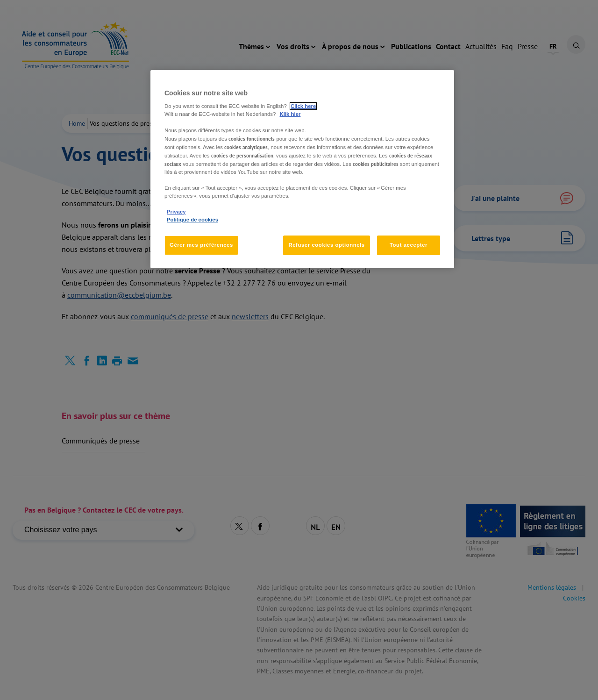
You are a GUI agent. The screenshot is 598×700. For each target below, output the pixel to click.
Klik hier (290, 114)
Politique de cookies (192, 220)
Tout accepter (409, 245)
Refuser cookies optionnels (326, 245)
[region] (302, 169)
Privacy (176, 212)
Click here (303, 106)
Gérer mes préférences (201, 245)
